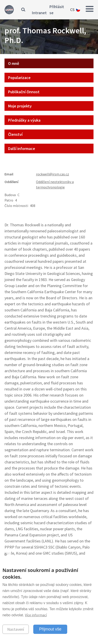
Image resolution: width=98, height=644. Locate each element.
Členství (15, 134)
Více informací (36, 615)
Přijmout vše (50, 629)
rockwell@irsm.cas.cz (52, 174)
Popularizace (19, 78)
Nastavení (16, 629)
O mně (14, 63)
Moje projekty (20, 106)
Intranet (39, 13)
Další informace (22, 149)
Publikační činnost (24, 92)
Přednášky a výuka (24, 120)
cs (72, 10)
